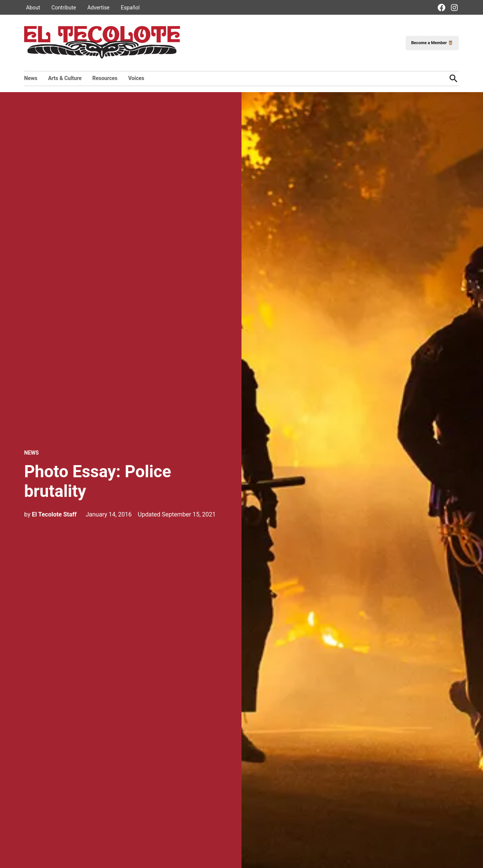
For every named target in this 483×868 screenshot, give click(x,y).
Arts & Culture (65, 78)
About (33, 8)
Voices (136, 78)
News (31, 78)
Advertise (98, 8)
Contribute (64, 8)
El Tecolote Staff (54, 514)
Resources (105, 78)
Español (130, 8)
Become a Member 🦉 (432, 43)
